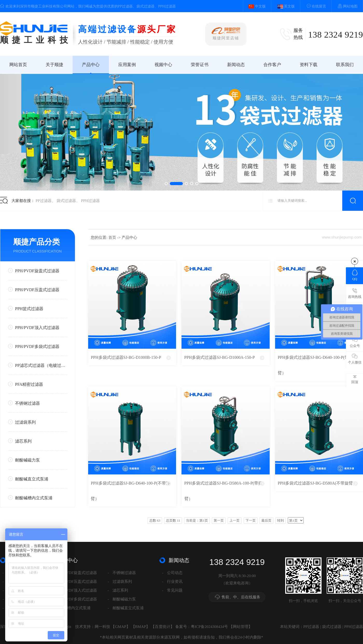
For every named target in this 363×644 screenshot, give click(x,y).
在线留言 (314, 6)
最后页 (266, 520)
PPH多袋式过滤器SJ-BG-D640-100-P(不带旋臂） (130, 491)
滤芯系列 (20, 441)
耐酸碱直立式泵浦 (28, 479)
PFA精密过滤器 (26, 384)
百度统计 (163, 627)
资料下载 (309, 65)
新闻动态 (236, 65)
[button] (166, 184)
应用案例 (127, 65)
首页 (113, 237)
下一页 (251, 520)
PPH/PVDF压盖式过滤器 (34, 289)
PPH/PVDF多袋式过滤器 (34, 346)
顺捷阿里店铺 (226, 34)
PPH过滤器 (90, 201)
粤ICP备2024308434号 (209, 627)
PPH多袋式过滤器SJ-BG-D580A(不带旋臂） (317, 483)
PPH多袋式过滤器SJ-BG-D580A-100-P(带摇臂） (223, 491)
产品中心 (91, 65)
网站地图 (345, 6)
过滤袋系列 (22, 422)
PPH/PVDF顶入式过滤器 (34, 327)
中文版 (254, 6)
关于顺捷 (54, 65)
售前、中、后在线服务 (241, 597)
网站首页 (18, 65)
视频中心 (163, 65)
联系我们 (345, 65)
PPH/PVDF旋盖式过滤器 (34, 271)
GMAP (120, 627)
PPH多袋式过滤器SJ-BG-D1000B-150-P (126, 357)
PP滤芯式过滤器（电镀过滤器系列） (38, 365)
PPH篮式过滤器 (26, 308)
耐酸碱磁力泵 (24, 460)
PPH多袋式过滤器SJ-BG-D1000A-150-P (220, 357)
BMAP (141, 627)
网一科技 (102, 627)
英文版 (284, 6)
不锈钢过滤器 (24, 403)
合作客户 (272, 65)
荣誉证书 (200, 65)
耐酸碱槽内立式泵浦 (30, 498)
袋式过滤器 (66, 201)
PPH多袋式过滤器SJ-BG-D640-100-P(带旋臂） (315, 365)
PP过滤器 (44, 201)
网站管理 (241, 627)
